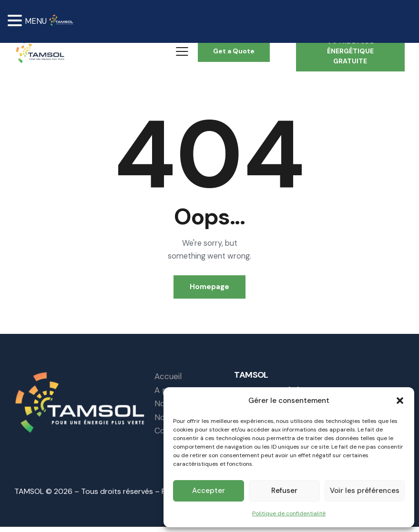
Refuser (284, 491)
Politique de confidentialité (289, 513)
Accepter (209, 491)
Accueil (168, 381)
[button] (400, 400)
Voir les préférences (365, 491)
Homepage (209, 290)
